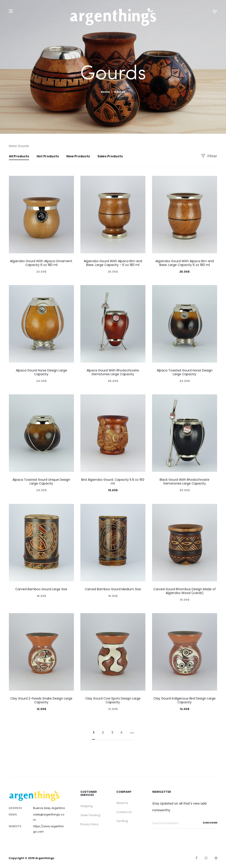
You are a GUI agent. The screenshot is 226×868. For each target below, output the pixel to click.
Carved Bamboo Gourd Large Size (41, 589)
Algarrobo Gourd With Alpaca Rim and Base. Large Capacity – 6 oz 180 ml (113, 263)
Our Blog (122, 821)
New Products (78, 156)
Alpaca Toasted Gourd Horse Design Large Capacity (185, 372)
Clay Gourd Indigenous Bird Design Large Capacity (184, 700)
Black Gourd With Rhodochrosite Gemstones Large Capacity (184, 482)
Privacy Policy (89, 824)
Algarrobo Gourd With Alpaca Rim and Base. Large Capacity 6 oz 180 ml (185, 263)
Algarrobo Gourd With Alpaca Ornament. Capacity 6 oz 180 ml (41, 263)
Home (105, 92)
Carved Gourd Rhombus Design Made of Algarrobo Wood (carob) (185, 591)
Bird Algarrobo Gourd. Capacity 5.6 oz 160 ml (113, 482)
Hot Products (48, 156)
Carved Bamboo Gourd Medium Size (113, 589)
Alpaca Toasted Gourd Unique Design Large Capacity (41, 482)
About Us (122, 803)
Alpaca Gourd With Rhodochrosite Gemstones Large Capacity (113, 372)
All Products (19, 156)
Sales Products (110, 156)
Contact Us (124, 812)
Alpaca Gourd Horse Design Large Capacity (41, 372)
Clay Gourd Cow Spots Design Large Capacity (113, 700)
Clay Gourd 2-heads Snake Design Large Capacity (41, 700)
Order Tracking (90, 815)
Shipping (86, 806)
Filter (209, 156)
